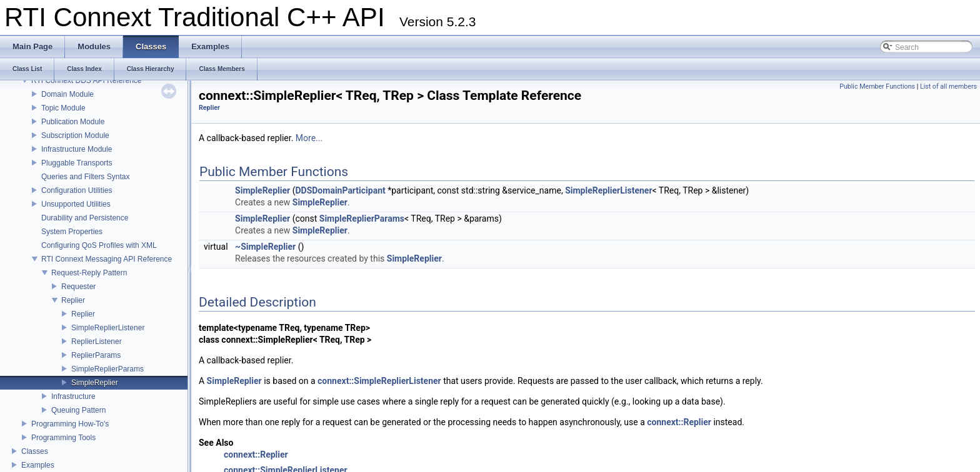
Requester (78, 287)
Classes (35, 451)
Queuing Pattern (78, 410)
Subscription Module (75, 135)
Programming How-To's (70, 424)
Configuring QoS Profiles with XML (99, 245)
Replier (73, 300)
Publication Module (73, 122)
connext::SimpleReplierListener (379, 381)
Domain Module (67, 94)
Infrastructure (73, 396)
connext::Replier (679, 422)
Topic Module (63, 108)
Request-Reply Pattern (89, 273)
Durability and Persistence (85, 218)
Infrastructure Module (77, 149)
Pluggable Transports (77, 163)
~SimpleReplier (265, 247)
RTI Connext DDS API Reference (87, 81)
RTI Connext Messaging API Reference (107, 259)
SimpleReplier (95, 383)
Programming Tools (63, 438)
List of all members (948, 86)
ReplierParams (96, 355)
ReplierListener (97, 342)
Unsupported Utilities (76, 204)
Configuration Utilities (77, 190)
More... (309, 138)
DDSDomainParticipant (340, 190)
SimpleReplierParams (107, 369)
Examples (38, 465)
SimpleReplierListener (108, 328)
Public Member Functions (877, 86)
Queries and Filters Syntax (85, 177)
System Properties (72, 232)
